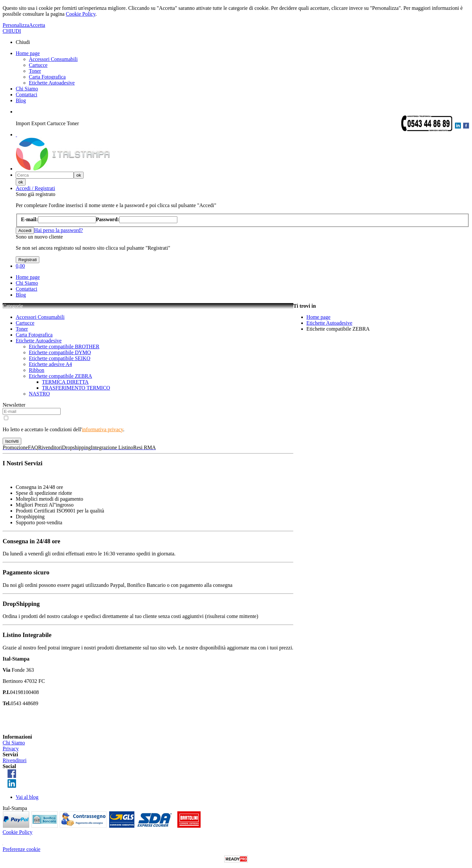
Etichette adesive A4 (50, 364)
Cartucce (38, 65)
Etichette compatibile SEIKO (60, 358)
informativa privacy (103, 429)
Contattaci (27, 95)
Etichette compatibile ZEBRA (60, 376)
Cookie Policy (81, 14)
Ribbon (37, 370)
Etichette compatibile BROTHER (64, 347)
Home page (28, 53)
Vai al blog (27, 797)
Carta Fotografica (47, 77)
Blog (21, 100)
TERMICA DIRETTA (65, 382)
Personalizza (16, 25)
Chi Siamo (27, 89)
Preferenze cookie (21, 849)
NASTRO (39, 394)
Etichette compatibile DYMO (60, 352)
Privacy (11, 749)
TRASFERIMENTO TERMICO (76, 388)
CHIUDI (12, 31)
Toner (35, 71)
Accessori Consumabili (53, 59)
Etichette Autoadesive (52, 83)
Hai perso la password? (59, 230)
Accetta (37, 25)
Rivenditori (15, 760)
